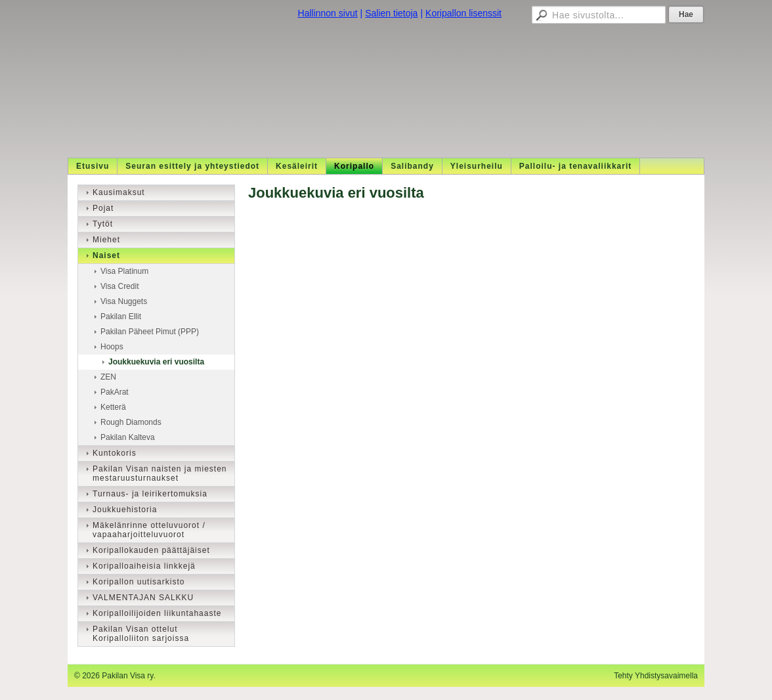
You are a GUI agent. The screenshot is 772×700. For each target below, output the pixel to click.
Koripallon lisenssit (463, 13)
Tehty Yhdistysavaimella (656, 676)
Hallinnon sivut (328, 13)
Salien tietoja (391, 13)
